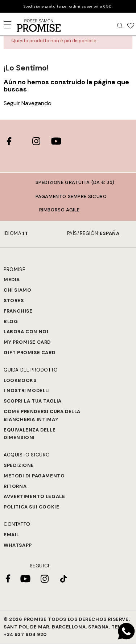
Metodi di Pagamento (34, 476)
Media (12, 280)
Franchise (18, 311)
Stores (14, 300)
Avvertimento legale (34, 496)
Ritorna (15, 486)
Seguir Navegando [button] (28, 103)
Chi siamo (17, 290)
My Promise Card (27, 342)
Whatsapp (18, 545)
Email (11, 535)
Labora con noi (26, 332)
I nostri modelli (27, 390)
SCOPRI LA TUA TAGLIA (33, 401)
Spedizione (19, 465)
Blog (11, 321)
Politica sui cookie (31, 507)
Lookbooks (20, 380)
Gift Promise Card (29, 353)
